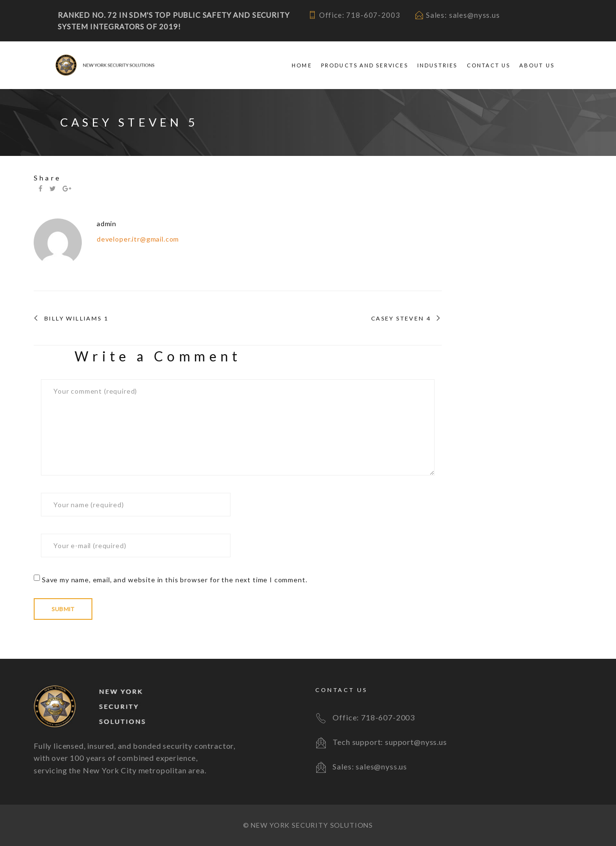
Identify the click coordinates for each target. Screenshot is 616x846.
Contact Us (489, 65)
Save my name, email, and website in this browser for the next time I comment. (175, 580)
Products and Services (365, 65)
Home (302, 65)
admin (107, 224)
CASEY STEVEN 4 (401, 319)
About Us (537, 65)
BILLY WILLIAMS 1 (76, 319)
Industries (437, 65)
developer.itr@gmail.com (138, 239)
